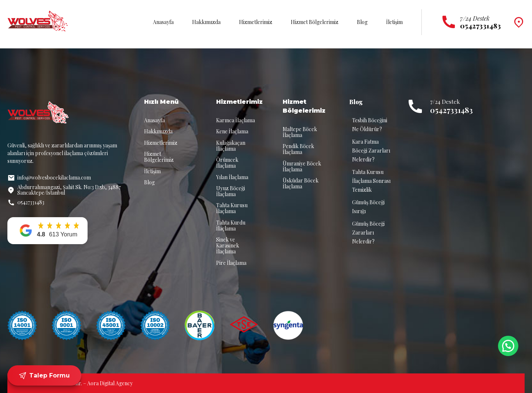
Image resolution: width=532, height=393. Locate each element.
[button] (47, 231)
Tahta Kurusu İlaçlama (232, 208)
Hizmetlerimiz (256, 22)
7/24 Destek (475, 18)
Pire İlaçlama (231, 263)
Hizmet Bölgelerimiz (315, 22)
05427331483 (451, 110)
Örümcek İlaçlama (227, 163)
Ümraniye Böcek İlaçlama (302, 166)
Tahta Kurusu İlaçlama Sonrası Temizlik (371, 181)
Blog (362, 22)
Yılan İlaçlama (232, 177)
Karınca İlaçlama (236, 120)
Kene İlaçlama (232, 131)
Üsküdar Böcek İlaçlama (301, 183)
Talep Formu (44, 376)
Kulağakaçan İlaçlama (231, 146)
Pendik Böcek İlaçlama (298, 149)
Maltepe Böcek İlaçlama (300, 132)
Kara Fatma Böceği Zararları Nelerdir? (371, 151)
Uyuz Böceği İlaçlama (231, 191)
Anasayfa (163, 22)
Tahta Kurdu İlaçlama (231, 225)
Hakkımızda (206, 22)
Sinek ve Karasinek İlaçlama (228, 245)
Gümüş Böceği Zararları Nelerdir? (368, 233)
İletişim (394, 22)
